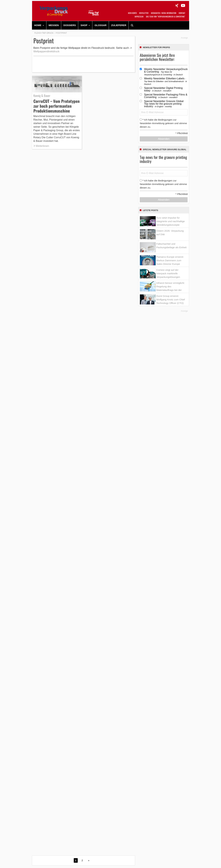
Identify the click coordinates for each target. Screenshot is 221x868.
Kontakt (182, 13)
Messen (54, 25)
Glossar (101, 25)
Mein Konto (132, 13)
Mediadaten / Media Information (164, 13)
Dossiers (70, 25)
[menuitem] (39, 25)
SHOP (84, 25)
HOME (38, 25)
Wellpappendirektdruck (46, 51)
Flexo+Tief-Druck (44, 33)
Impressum (139, 17)
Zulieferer (119, 25)
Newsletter (144, 13)
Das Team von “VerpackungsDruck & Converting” (166, 17)
